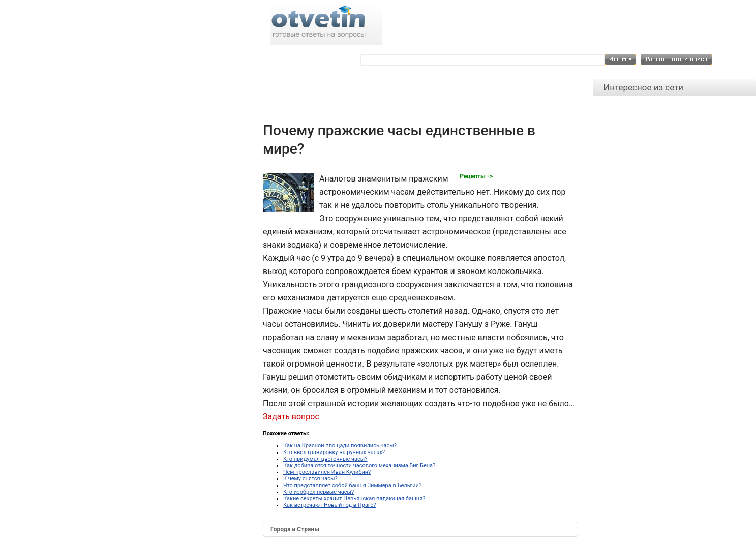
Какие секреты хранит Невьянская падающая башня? (354, 498)
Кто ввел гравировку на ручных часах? (334, 452)
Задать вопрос (291, 417)
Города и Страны (295, 529)
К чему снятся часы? (310, 479)
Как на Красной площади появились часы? (340, 446)
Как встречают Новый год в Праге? (329, 505)
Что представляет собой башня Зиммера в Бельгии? (352, 485)
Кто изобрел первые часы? (319, 492)
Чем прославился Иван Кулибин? (327, 472)
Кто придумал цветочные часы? (325, 459)
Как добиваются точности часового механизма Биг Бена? (359, 465)
